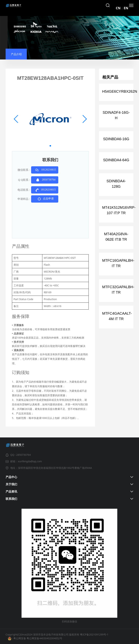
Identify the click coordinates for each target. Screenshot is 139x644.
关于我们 (11, 484)
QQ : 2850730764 (21, 455)
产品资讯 (11, 491)
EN (126, 8)
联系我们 (11, 499)
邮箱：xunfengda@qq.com (26, 461)
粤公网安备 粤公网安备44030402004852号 (37, 638)
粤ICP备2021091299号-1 (94, 634)
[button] (50, 146)
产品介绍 (16, 57)
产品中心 (11, 477)
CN (118, 8)
